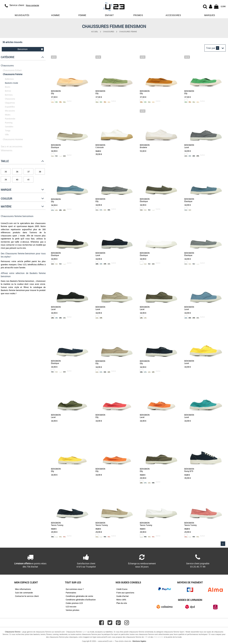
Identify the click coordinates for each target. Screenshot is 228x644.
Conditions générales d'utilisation (81, 600)
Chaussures (109, 32)
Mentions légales (139, 641)
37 (28, 172)
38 (40, 172)
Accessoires (173, 15)
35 (6, 172)
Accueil (95, 32)
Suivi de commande (24, 593)
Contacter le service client (27, 596)
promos (138, 15)
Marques (210, 15)
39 (6, 180)
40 (17, 180)
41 (28, 180)
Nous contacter (33, 5)
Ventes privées (73, 610)
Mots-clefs (121, 600)
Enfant (109, 15)
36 (17, 172)
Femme (82, 15)
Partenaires (71, 593)
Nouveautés (22, 15)
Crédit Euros (122, 589)
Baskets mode (11, 83)
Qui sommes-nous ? (75, 589)
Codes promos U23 (74, 603)
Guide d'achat (123, 596)
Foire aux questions (125, 593)
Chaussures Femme (128, 32)
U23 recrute (71, 607)
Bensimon (30, 49)
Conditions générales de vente (79, 596)
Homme (55, 15)
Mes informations (23, 589)
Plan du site (122, 603)
